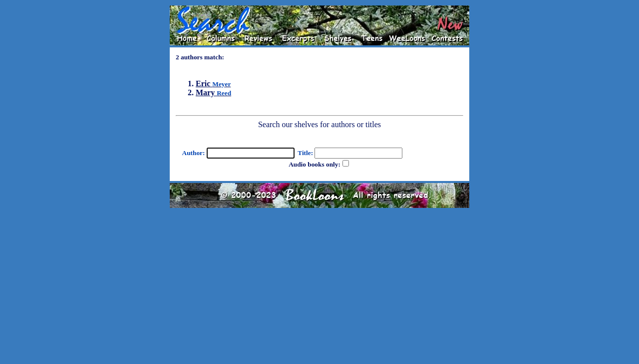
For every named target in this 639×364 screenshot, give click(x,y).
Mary (213, 92)
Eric (213, 84)
